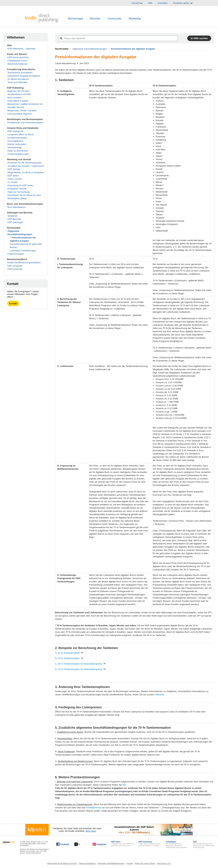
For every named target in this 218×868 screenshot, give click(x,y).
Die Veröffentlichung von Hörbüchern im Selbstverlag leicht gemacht (204, 845)
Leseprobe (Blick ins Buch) (21, 134)
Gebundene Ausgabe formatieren (24, 76)
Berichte (95, 19)
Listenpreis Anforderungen (23, 251)
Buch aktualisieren (17, 207)
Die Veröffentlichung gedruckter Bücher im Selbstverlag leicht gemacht (176, 845)
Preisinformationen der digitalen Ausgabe (133, 49)
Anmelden (163, 3)
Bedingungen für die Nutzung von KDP (62, 863)
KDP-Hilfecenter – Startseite (21, 49)
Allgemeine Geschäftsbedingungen (90, 49)
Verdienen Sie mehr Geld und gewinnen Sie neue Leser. (123, 844)
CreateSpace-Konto (17, 61)
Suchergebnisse (15, 141)
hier (124, 785)
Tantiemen (13, 216)
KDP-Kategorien (16, 131)
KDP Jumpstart (15, 266)
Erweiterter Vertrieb (17, 189)
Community (114, 19)
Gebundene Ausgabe (18, 101)
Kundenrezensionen (17, 138)
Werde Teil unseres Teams (145, 863)
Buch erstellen (15, 98)
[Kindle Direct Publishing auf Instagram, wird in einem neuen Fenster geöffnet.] (100, 844)
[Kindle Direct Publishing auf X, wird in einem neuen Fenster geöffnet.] (81, 844)
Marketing (135, 19)
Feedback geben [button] (183, 3)
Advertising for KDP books (21, 185)
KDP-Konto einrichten (18, 57)
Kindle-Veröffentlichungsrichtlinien (24, 263)
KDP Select (13, 176)
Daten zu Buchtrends (18, 151)
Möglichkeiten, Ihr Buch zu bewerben (26, 172)
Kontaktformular (94, 808)
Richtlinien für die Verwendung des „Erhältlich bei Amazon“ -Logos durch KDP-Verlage (26, 166)
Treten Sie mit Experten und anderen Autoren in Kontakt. (149, 844)
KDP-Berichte (14, 219)
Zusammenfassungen (18, 154)
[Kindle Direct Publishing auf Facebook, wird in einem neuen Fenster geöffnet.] (63, 844)
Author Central (15, 179)
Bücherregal (75, 19)
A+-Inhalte (13, 182)
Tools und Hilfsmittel (17, 82)
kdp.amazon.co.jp (164, 863)
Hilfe (150, 3)
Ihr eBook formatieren (18, 79)
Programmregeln (16, 254)
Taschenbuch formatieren (20, 73)
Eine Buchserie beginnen (20, 114)
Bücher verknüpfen (17, 144)
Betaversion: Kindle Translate (22, 111)
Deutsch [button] (137, 3)
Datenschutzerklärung (87, 863)
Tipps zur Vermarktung (19, 192)
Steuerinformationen (18, 64)
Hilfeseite (160, 695)
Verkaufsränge (15, 147)
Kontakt (13, 303)
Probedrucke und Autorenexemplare (25, 122)
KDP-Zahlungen (15, 222)
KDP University (15, 269)
